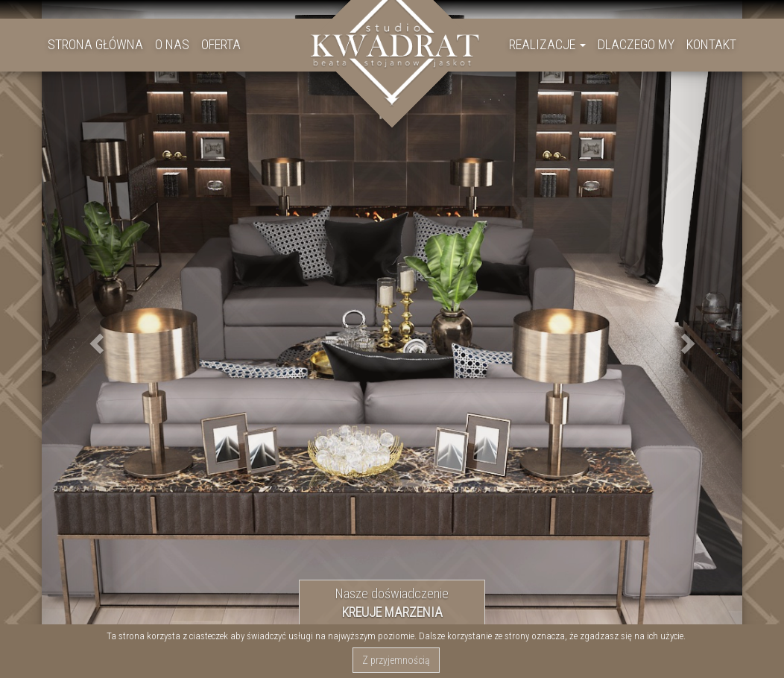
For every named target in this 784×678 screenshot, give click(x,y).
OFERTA (221, 44)
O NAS (172, 44)
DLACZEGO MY (636, 44)
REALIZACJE (547, 44)
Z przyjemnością (396, 660)
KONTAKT (711, 44)
